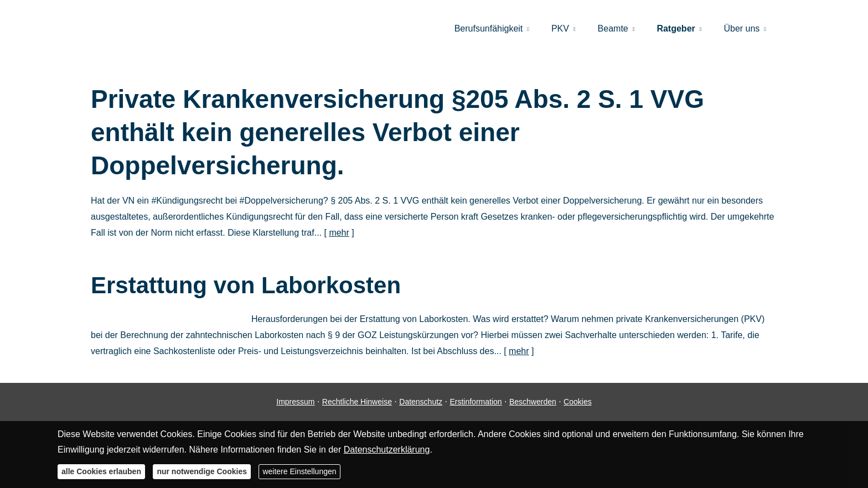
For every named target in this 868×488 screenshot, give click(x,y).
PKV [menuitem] (560, 28)
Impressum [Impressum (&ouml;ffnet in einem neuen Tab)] (295, 402)
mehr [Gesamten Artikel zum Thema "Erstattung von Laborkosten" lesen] (519, 351)
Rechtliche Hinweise (357, 402)
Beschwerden (533, 402)
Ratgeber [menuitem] (676, 28)
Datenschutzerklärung (387, 450)
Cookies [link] (578, 402)
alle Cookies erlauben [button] (101, 471)
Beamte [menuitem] (613, 28)
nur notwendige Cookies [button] (202, 471)
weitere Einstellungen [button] (299, 471)
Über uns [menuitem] (742, 28)
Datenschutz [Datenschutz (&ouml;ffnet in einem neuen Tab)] (421, 402)
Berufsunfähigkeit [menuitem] (489, 28)
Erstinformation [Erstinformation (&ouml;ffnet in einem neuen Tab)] (476, 402)
